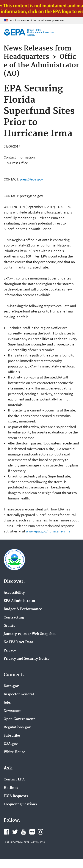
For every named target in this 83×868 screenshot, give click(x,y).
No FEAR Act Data (18, 642)
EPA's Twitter (15, 832)
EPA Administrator (20, 601)
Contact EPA (14, 780)
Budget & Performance (23, 609)
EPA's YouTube (23, 832)
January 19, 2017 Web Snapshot (30, 634)
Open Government (19, 719)
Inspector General (19, 694)
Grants (9, 626)
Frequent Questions (20, 804)
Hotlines (11, 788)
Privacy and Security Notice (27, 659)
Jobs (7, 703)
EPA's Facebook (6, 832)
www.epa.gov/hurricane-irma (48, 531)
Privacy (10, 651)
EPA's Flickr (32, 832)
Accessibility (14, 593)
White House (14, 752)
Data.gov (11, 686)
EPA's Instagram (41, 832)
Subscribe (12, 736)
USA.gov (11, 744)
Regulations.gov (17, 727)
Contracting (14, 618)
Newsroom (13, 711)
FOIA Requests (16, 796)
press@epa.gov (31, 179)
